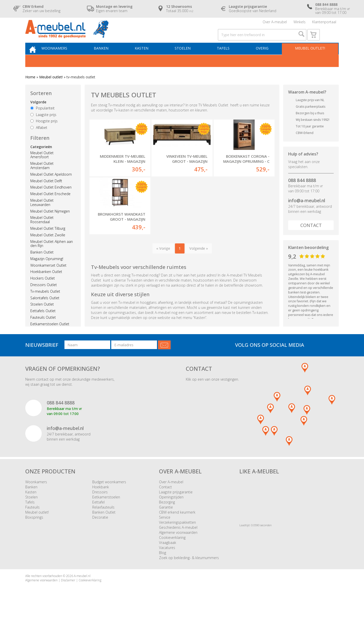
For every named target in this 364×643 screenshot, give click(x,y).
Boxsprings (34, 550)
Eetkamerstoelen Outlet (50, 337)
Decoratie (100, 550)
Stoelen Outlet (42, 317)
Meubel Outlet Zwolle (48, 247)
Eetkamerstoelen (106, 530)
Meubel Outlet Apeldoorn (51, 187)
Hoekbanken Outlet (46, 284)
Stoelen (187, 60)
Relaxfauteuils (103, 540)
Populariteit (42, 121)
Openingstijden (171, 530)
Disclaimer (68, 613)
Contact (311, 238)
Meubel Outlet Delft (46, 193)
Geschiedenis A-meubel (178, 560)
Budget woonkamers (109, 515)
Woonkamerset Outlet (48, 278)
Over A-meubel (275, 24)
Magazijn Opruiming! (47, 271)
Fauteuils (32, 540)
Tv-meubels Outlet (45, 304)
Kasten (148, 60)
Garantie (166, 540)
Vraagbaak (168, 575)
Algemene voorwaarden (178, 565)
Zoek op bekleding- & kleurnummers (189, 591)
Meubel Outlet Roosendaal (42, 232)
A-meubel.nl (82, 609)
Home (30, 90)
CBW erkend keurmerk (177, 545)
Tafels (226, 60)
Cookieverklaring (172, 570)
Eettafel (98, 535)
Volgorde (38, 115)
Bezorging (167, 535)
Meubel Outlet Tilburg (48, 241)
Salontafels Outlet (45, 310)
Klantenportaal (324, 24)
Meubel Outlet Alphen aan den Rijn (52, 256)
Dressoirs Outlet (44, 297)
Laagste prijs (43, 127)
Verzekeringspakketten (177, 555)
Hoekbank (101, 520)
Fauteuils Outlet (43, 330)
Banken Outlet (42, 265)
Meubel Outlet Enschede (50, 206)
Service (165, 550)
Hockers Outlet (43, 291)
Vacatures (167, 580)
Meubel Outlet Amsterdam (42, 178)
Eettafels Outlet (43, 323)
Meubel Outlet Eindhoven (51, 200)
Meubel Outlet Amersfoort (42, 167)
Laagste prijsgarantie (176, 525)
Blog (163, 585)
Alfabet (39, 140)
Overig (263, 60)
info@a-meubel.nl (307, 213)
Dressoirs (100, 525)
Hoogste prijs (44, 134)
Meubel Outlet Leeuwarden (42, 215)
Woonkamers (64, 60)
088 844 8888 (302, 193)
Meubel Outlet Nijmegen (50, 224)
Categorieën (41, 159)
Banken (109, 60)
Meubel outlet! (309, 60)
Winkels (300, 24)
